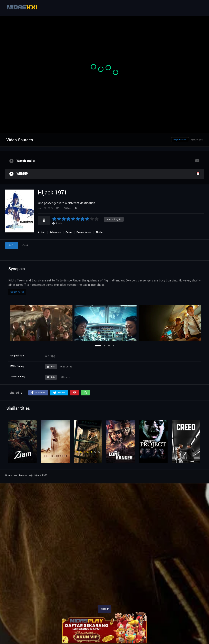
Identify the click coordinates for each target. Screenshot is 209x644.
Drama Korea (84, 232)
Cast (25, 246)
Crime (69, 232)
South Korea (17, 292)
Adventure (55, 232)
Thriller (99, 232)
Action (42, 232)
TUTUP (105, 609)
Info (12, 246)
